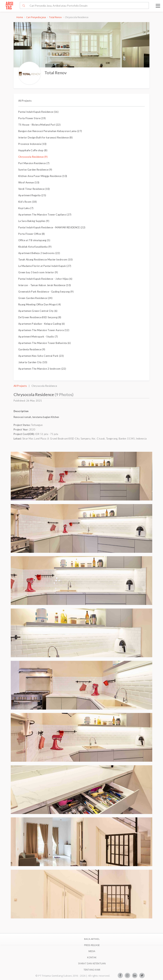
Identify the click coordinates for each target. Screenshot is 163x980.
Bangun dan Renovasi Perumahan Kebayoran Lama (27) (50, 131)
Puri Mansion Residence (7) (34, 163)
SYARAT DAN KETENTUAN (92, 963)
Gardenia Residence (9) (32, 349)
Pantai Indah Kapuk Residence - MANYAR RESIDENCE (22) (52, 227)
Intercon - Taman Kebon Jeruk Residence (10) (45, 285)
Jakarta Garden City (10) (33, 362)
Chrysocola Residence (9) (33, 157)
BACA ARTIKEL (92, 939)
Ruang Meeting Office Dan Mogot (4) (40, 304)
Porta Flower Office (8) (32, 234)
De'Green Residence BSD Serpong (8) (40, 317)
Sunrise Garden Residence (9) (35, 170)
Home (20, 17)
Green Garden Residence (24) (35, 298)
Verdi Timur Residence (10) (34, 189)
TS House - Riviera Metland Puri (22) (39, 125)
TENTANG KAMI (92, 970)
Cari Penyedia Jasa (36, 17)
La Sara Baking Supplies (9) (34, 221)
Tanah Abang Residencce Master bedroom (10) (45, 259)
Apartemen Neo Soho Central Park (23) (41, 356)
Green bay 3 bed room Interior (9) (38, 272)
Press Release (92, 945)
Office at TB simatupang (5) (34, 240)
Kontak (92, 957)
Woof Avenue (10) (29, 182)
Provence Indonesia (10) (32, 144)
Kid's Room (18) (28, 202)
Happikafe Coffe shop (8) (33, 150)
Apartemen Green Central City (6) (38, 311)
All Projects (25, 101)
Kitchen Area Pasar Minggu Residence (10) (43, 176)
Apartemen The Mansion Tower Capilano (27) (45, 215)
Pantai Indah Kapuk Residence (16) (38, 112)
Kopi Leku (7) (26, 208)
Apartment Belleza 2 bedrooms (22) (39, 253)
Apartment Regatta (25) (32, 195)
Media (92, 951)
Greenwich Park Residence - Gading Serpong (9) (46, 292)
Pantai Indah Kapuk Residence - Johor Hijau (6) (45, 279)
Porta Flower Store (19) (32, 118)
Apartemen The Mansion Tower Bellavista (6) (45, 343)
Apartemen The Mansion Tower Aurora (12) (44, 330)
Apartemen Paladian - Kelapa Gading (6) (42, 324)
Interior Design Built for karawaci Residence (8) (45, 137)
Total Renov (55, 17)
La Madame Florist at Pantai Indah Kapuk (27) (45, 266)
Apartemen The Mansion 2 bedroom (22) (42, 369)
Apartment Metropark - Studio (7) (38, 337)
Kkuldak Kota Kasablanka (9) (35, 247)
